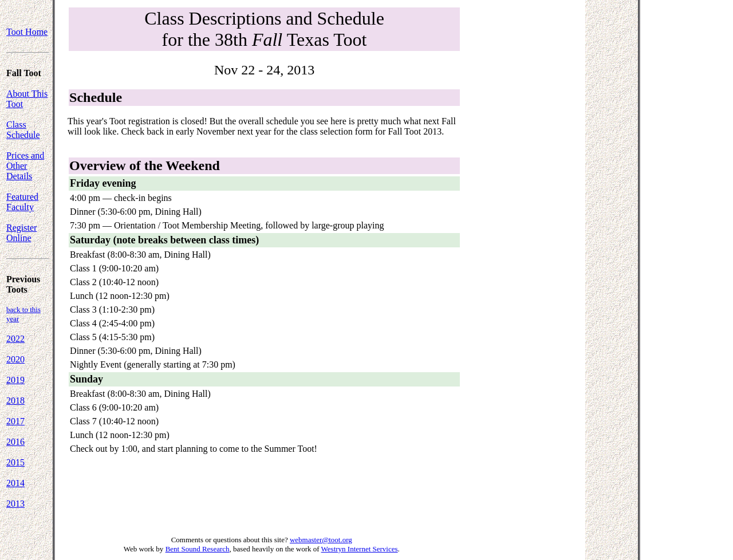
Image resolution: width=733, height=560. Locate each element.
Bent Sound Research (198, 549)
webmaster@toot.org (321, 540)
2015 (15, 462)
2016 (15, 442)
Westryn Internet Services (360, 549)
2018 (15, 401)
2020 (15, 359)
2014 (15, 483)
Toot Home (27, 32)
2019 (15, 380)
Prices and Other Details (25, 166)
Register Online (21, 233)
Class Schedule (23, 130)
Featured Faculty (22, 202)
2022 (15, 339)
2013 (15, 504)
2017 (15, 421)
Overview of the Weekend (145, 165)
